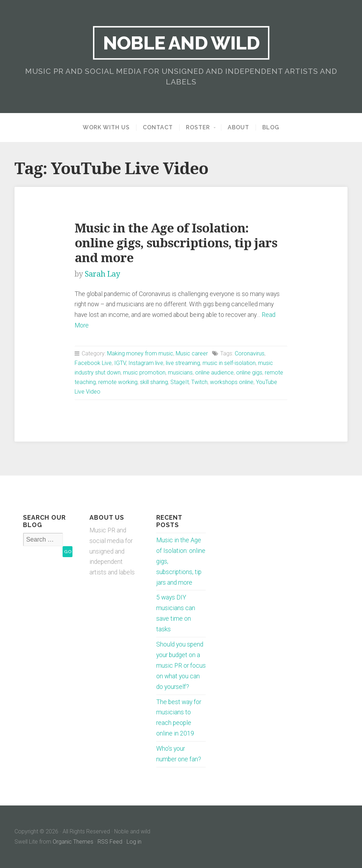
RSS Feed (110, 842)
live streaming (183, 363)
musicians (180, 373)
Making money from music (140, 353)
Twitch (199, 382)
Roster (198, 128)
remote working (118, 382)
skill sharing (154, 382)
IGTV (120, 363)
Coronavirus (250, 353)
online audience (214, 373)
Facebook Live (93, 363)
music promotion (144, 373)
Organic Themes (73, 842)
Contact (158, 128)
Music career (192, 353)
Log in (134, 842)
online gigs (249, 373)
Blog (271, 128)
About (238, 128)
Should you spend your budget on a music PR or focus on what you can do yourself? (181, 666)
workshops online (232, 382)
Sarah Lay (103, 274)
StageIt (180, 382)
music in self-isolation (229, 363)
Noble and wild (181, 43)
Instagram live (146, 363)
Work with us (106, 128)
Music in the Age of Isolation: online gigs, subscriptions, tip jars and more (176, 243)
